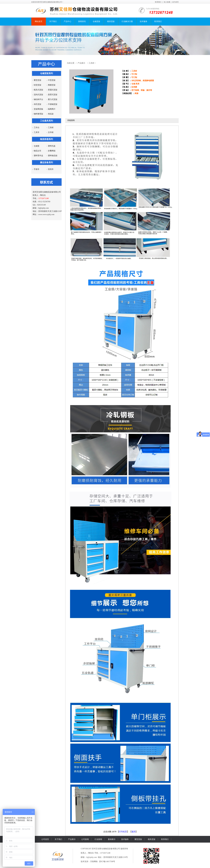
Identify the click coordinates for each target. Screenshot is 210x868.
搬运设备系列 (46, 162)
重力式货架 (53, 99)
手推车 (37, 169)
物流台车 (37, 151)
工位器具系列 (46, 121)
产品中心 (67, 21)
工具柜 (51, 128)
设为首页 (175, 2)
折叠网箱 (52, 151)
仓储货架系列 (46, 73)
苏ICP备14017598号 (107, 862)
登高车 (51, 169)
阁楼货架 (52, 85)
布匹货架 (37, 104)
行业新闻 (98, 839)
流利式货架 (38, 95)
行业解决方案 (127, 21)
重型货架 (37, 80)
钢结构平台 (38, 99)
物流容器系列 (46, 139)
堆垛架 (51, 114)
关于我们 (53, 21)
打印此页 (123, 832)
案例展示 (112, 839)
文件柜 (51, 132)
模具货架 (111, 21)
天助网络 (94, 862)
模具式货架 (38, 90)
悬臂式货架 (53, 95)
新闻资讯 (82, 21)
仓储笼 (37, 146)
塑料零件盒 (38, 156)
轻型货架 (37, 85)
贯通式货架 (53, 90)
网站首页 (39, 21)
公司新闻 (85, 839)
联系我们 (158, 2)
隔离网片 (52, 109)
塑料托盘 (52, 146)
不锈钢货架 (53, 104)
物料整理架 (38, 114)
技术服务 (144, 21)
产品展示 (81, 63)
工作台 (37, 128)
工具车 (37, 132)
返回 (134, 832)
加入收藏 (167, 2)
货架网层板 (38, 109)
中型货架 (52, 80)
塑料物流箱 (53, 156)
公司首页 (45, 839)
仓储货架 (96, 21)
